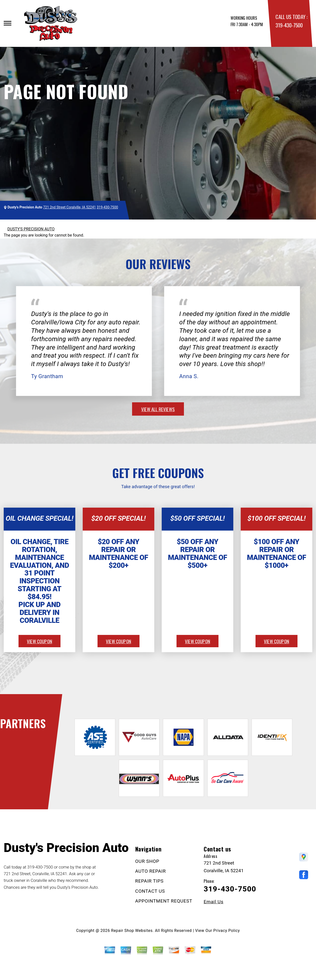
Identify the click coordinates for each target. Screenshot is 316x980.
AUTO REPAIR (151, 871)
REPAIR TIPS (149, 881)
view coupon (39, 641)
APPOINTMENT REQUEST (164, 901)
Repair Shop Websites (132, 931)
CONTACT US (150, 891)
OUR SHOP (147, 861)
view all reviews (158, 409)
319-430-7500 (289, 25)
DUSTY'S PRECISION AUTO (31, 229)
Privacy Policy (227, 931)
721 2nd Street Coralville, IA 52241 (70, 207)
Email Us (214, 902)
